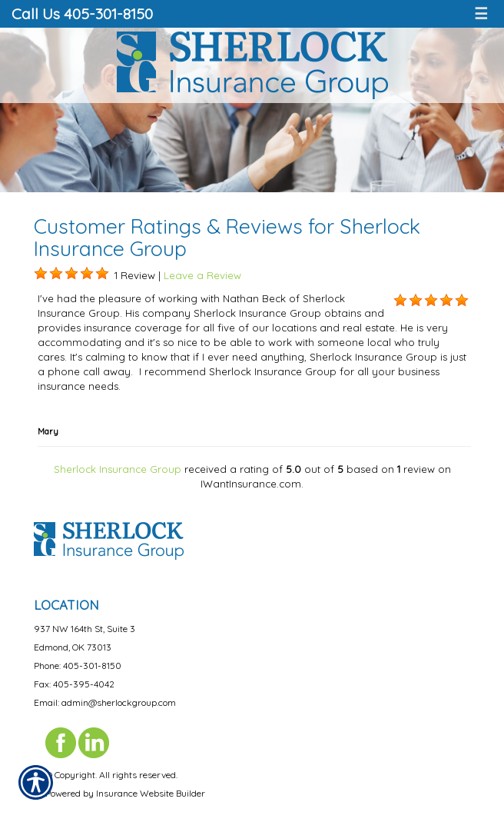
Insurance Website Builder (151, 793)
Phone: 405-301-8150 (78, 666)
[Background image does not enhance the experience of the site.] (41, 274)
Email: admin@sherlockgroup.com (105, 702)
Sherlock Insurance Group (118, 469)
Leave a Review (202, 275)
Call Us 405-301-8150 (82, 13)
